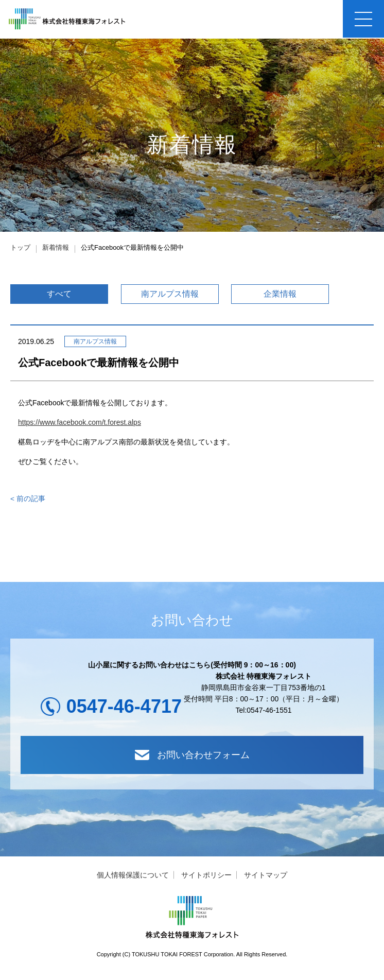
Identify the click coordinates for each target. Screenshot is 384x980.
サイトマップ (266, 879)
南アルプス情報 (170, 295)
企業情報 (280, 295)
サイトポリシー (206, 879)
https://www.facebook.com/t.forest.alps (80, 423)
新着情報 (56, 247)
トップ (20, 247)
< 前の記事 (28, 500)
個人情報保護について (133, 879)
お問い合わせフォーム (192, 758)
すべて (59, 295)
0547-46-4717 (124, 707)
